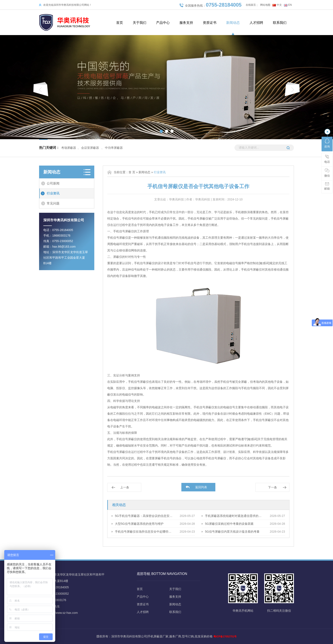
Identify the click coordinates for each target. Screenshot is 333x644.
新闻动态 (233, 23)
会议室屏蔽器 (90, 148)
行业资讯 (53, 193)
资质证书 (210, 23)
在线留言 (251, 5)
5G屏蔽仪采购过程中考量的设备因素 (229, 524)
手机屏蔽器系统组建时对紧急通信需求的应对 (234, 516)
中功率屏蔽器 (114, 148)
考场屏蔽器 (69, 148)
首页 (120, 23)
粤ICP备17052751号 (225, 637)
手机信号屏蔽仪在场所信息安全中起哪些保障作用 (144, 532)
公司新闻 (53, 183)
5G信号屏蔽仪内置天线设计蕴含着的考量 (232, 532)
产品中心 (163, 23)
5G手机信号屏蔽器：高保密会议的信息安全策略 (144, 516)
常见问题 (53, 203)
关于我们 (140, 23)
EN (290, 5)
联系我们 (280, 23)
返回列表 (201, 487)
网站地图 (265, 5)
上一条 (125, 487)
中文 (279, 5)
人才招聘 (256, 23)
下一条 (272, 487)
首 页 (132, 172)
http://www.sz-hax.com (63, 613)
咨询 (327, 143)
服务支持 (186, 23)
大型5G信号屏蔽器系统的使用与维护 (139, 524)
